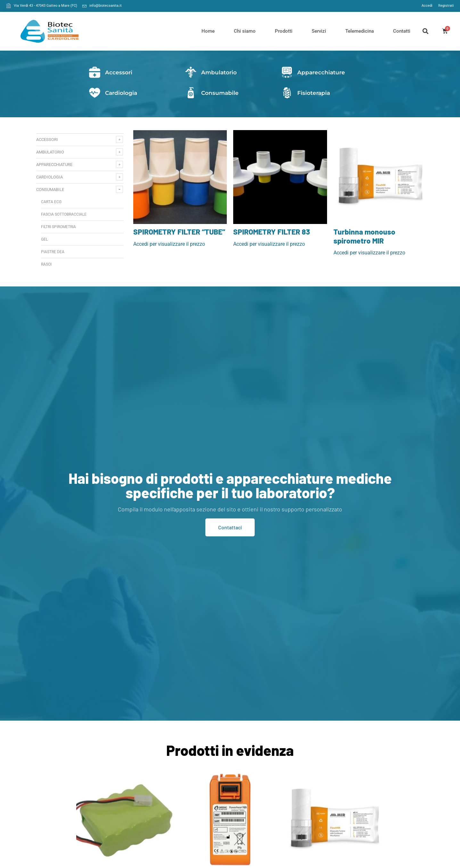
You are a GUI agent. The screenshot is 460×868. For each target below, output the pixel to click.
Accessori (119, 72)
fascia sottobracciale (64, 214)
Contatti (402, 31)
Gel (44, 239)
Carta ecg (51, 202)
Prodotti (284, 31)
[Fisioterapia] (287, 93)
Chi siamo (245, 31)
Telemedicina (360, 31)
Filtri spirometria (58, 227)
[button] (426, 31)
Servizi (319, 31)
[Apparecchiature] (287, 72)
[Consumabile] (191, 93)
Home (208, 31)
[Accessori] (95, 72)
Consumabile (220, 93)
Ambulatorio (219, 72)
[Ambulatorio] (191, 72)
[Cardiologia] (95, 93)
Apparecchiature (321, 72)
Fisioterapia (314, 93)
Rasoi (46, 264)
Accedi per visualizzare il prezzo (169, 244)
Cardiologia (121, 93)
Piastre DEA (53, 252)
